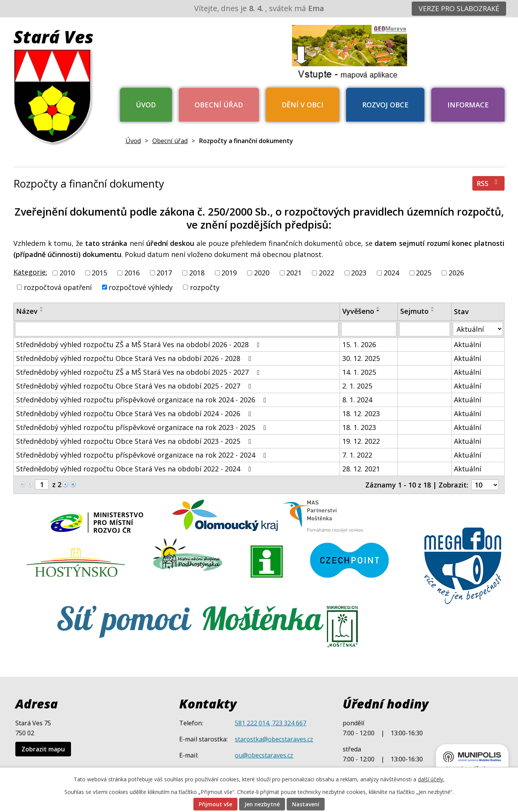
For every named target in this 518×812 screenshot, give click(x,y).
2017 (164, 273)
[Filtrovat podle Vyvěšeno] (369, 329)
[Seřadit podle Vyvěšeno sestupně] (378, 311)
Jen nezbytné (262, 804)
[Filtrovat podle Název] (177, 329)
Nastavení (306, 804)
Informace (468, 105)
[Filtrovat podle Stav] (478, 329)
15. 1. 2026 (359, 344)
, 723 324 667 (288, 723)
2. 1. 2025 (357, 386)
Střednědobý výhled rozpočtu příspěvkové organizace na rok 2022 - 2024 (143, 455)
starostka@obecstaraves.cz (274, 739)
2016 (132, 273)
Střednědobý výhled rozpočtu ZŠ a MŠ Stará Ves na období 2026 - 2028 (139, 344)
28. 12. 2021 (361, 469)
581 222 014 (252, 723)
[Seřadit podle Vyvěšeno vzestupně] (378, 308)
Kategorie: (30, 272)
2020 (262, 273)
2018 (197, 273)
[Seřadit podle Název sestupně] (42, 311)
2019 (229, 273)
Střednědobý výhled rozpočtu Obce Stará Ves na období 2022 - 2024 (135, 469)
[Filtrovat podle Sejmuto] (425, 329)
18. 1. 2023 (359, 427)
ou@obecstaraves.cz (264, 755)
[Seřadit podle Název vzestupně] (42, 308)
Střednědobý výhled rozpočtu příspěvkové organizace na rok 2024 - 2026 (143, 400)
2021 (294, 273)
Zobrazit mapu (43, 749)
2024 (391, 273)
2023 (359, 273)
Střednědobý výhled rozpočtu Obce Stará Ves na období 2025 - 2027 (135, 386)
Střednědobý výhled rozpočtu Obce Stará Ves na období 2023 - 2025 (135, 441)
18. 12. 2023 (361, 413)
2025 (424, 273)
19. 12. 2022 (361, 441)
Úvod (146, 105)
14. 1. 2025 (359, 372)
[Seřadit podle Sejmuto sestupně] (433, 311)
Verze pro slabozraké (459, 8)
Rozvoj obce (385, 105)
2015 (99, 273)
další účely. (431, 779)
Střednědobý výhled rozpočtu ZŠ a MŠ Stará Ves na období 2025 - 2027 (139, 372)
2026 (456, 273)
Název (27, 311)
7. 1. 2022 (357, 455)
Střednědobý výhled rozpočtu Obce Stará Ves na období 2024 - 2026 (135, 413)
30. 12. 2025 (361, 358)
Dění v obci (303, 105)
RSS (489, 183)
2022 (327, 273)
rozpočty (205, 287)
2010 (67, 273)
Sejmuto (414, 311)
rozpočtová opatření (58, 287)
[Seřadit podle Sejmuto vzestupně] (433, 308)
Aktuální (468, 344)
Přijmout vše (215, 804)
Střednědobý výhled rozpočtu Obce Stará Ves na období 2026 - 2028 (135, 358)
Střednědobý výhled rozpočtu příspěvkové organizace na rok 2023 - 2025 (143, 427)
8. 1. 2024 (357, 400)
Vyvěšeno (358, 311)
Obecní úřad (219, 105)
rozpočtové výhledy (141, 287)
